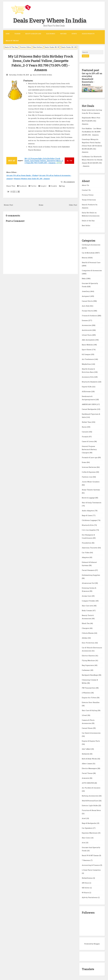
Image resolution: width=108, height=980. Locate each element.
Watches (63, 34)
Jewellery (86, 291)
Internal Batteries (89, 467)
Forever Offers (26, 47)
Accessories (87, 325)
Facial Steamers (88, 570)
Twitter (33, 186)
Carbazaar (86, 670)
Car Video (86, 552)
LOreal (85, 715)
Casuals (85, 431)
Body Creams (87, 610)
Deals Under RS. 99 (52, 47)
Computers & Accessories (92, 270)
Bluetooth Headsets (90, 381)
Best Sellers (38, 47)
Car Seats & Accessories (91, 733)
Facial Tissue (87, 773)
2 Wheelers (86, 692)
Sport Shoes (87, 349)
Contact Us (86, 190)
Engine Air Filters (89, 697)
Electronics (51, 34)
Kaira (84, 427)
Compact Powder (89, 600)
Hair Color (86, 837)
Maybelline (87, 364)
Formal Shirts (88, 310)
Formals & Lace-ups (90, 457)
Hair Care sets (88, 605)
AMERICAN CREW (89, 404)
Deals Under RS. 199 (69, 47)
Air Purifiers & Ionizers (91, 787)
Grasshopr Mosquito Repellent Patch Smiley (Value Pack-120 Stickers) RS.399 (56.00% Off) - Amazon (92, 145)
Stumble (53, 186)
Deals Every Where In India (52, 20)
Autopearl (86, 296)
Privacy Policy (88, 194)
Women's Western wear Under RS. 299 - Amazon (32, 179)
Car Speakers (87, 828)
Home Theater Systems (91, 489)
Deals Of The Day (11, 47)
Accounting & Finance (91, 865)
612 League (86, 354)
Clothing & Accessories (91, 244)
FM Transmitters (89, 688)
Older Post (73, 205)
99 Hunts (86, 892)
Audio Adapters (88, 510)
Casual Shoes (87, 728)
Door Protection (88, 642)
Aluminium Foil (88, 583)
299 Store (86, 883)
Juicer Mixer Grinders (91, 481)
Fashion (17, 34)
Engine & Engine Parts (91, 741)
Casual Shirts (87, 301)
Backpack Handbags (90, 675)
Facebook (22, 186)
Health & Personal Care (91, 262)
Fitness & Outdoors (90, 315)
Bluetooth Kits (88, 525)
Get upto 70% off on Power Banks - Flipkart (22, 175)
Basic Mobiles (88, 344)
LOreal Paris (87, 335)
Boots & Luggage (89, 497)
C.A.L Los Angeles (89, 530)
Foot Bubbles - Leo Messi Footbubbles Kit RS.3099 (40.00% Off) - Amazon (92, 131)
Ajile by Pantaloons (90, 897)
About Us (85, 185)
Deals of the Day (88, 220)
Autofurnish (87, 330)
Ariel (84, 818)
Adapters (86, 557)
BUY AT (12, 161)
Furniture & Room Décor (91, 810)
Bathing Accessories (90, 795)
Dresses (85, 320)
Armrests (86, 778)
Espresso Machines (90, 833)
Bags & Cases (87, 515)
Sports (74, 34)
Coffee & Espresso (89, 472)
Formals (85, 436)
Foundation (87, 542)
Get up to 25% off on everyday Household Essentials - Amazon (91, 79)
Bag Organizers (88, 665)
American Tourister (90, 547)
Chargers (86, 628)
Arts (84, 842)
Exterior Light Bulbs (90, 805)
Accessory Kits (88, 377)
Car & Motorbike (88, 252)
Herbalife (86, 753)
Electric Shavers (89, 655)
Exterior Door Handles (91, 702)
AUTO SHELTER (88, 783)
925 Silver (86, 887)
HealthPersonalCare (90, 800)
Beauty (85, 257)
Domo (84, 462)
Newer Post (8, 205)
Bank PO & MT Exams (90, 855)
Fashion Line (87, 477)
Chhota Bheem (88, 633)
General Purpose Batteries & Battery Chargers (89, 449)
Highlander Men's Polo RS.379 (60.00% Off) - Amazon (91, 120)
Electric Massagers (90, 768)
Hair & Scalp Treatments (92, 502)
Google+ (43, 186)
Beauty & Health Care (33, 34)
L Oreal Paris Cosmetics (91, 870)
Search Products (88, 34)
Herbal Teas (87, 422)
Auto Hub (86, 306)
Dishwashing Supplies (91, 575)
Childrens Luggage (90, 520)
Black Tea (86, 623)
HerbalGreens (87, 878)
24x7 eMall (86, 749)
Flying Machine (89, 660)
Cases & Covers (88, 441)
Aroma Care (87, 596)
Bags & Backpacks (89, 823)
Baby (84, 278)
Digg (62, 186)
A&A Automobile (88, 339)
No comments (69, 182)
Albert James (87, 763)
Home (8, 34)
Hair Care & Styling (90, 710)
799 (69, 161)
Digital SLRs (87, 386)
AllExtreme (86, 391)
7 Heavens (86, 860)
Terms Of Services (89, 199)
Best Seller (86, 225)
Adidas (85, 638)
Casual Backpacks (89, 409)
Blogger (97, 943)
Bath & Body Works (90, 758)
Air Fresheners (88, 359)
